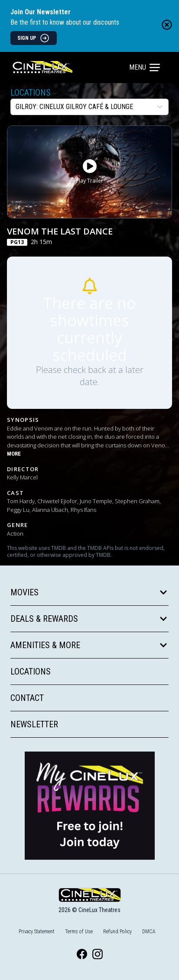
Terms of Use (79, 932)
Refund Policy (117, 932)
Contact (27, 698)
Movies (89, 592)
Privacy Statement (37, 932)
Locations (31, 93)
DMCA (149, 932)
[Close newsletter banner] (167, 25)
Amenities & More (89, 645)
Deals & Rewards (89, 619)
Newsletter (34, 724)
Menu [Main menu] (145, 67)
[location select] (89, 107)
